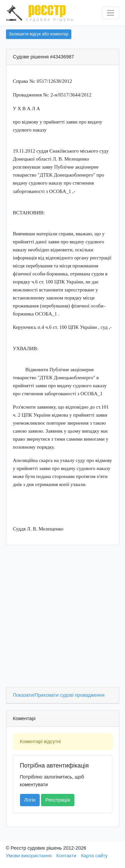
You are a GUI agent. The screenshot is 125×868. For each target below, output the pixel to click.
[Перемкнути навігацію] (110, 13)
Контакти (66, 856)
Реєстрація (57, 800)
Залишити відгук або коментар (39, 34)
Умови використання (29, 856)
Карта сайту (94, 856)
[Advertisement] (62, 618)
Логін (30, 800)
